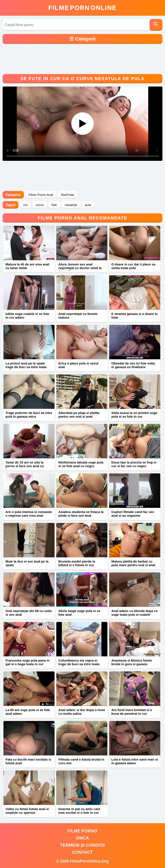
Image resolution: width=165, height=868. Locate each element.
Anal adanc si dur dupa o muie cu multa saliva (82, 712)
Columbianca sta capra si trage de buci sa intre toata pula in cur (79, 664)
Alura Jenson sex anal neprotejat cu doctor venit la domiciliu (80, 268)
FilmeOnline (82, 8)
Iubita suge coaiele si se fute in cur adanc (27, 316)
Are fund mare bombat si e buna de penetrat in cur (132, 712)
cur (25, 205)
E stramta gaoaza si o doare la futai (134, 316)
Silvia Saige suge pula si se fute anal (79, 613)
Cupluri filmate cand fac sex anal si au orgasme (133, 514)
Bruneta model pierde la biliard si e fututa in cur (77, 563)
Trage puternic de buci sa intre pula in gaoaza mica (29, 415)
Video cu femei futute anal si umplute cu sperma (27, 811)
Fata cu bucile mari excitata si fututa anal (28, 761)
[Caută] (156, 25)
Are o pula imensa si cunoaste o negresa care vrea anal (29, 514)
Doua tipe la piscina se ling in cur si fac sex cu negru (134, 464)
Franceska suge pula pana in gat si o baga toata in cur (28, 662)
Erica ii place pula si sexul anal (78, 365)
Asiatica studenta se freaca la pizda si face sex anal (81, 514)
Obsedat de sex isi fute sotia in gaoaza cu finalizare (133, 365)
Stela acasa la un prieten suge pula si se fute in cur (134, 415)
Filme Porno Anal (41, 195)
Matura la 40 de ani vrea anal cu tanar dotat (27, 266)
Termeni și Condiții (82, 845)
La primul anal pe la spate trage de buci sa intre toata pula (26, 367)
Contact (82, 852)
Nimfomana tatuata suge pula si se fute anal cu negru (81, 464)
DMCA (82, 838)
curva (40, 205)
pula (88, 205)
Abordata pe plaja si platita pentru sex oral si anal (79, 415)
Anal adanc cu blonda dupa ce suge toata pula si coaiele (134, 613)
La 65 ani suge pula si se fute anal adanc (28, 712)
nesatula (71, 205)
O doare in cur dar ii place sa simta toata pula (133, 266)
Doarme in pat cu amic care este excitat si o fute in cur (79, 811)
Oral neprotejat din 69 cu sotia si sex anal (29, 613)
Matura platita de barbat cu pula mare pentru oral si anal (133, 563)
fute (54, 205)
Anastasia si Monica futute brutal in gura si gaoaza (132, 662)
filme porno (83, 831)
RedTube (68, 195)
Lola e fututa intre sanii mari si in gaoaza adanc (135, 761)
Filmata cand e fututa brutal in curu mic (81, 761)
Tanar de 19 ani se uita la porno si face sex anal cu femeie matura (25, 466)
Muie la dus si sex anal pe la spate (27, 563)
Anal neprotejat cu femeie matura (78, 316)
